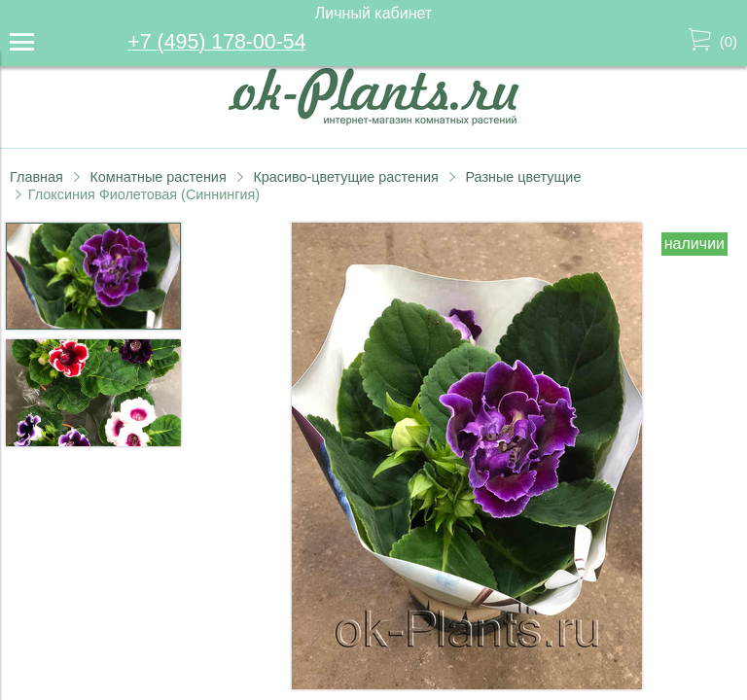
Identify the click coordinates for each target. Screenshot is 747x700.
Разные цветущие (523, 177)
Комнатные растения (158, 177)
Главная (36, 177)
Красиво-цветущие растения (345, 177)
